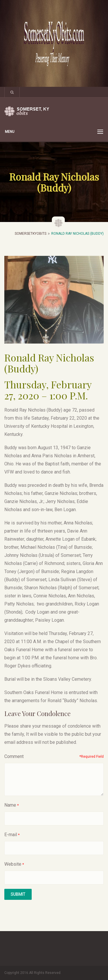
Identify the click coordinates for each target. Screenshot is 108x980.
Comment (14, 756)
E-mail (11, 835)
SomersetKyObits (31, 234)
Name (10, 805)
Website (13, 864)
